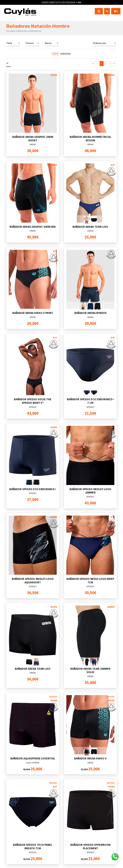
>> (114, 63)
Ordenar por (100, 43)
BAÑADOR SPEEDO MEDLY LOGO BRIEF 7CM (90, 581)
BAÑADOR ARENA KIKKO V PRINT (33, 313)
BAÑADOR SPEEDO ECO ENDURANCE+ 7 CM (90, 401)
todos (55, 54)
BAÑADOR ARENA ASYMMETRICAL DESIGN (90, 139)
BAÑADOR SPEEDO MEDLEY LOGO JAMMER (90, 491)
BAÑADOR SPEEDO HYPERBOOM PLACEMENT (90, 846)
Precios (30, 43)
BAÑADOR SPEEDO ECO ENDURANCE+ (33, 489)
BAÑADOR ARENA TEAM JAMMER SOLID (90, 670)
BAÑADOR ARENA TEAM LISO (90, 227)
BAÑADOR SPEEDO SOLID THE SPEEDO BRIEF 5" (33, 401)
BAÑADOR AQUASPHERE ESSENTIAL (33, 758)
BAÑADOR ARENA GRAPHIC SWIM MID (33, 227)
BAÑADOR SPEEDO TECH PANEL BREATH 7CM (33, 846)
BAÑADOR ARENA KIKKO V (90, 758)
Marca (48, 43)
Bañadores (66, 54)
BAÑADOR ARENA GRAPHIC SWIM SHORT (33, 139)
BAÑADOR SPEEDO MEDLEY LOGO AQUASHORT (33, 581)
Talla (9, 43)
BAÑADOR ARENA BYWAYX (90, 313)
